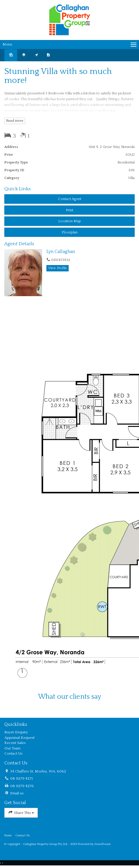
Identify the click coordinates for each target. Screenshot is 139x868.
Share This (21, 813)
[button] (69, 210)
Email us (17, 793)
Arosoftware (103, 844)
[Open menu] (69, 45)
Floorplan (70, 232)
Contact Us (23, 835)
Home (8, 835)
